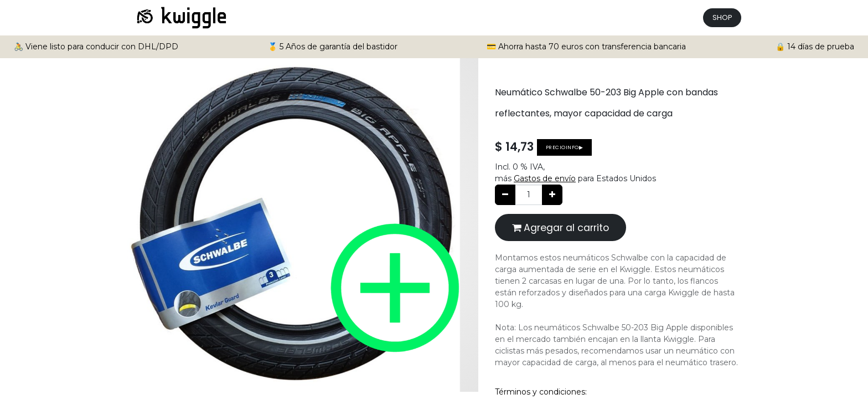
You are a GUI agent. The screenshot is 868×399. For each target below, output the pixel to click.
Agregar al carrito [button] (560, 228)
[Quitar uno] (505, 195)
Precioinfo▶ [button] (564, 147)
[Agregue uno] (552, 195)
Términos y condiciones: (541, 392)
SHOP (722, 17)
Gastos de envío (545, 178)
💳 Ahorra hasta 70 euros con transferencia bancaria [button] (586, 47)
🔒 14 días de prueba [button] (815, 47)
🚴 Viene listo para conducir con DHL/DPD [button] (96, 47)
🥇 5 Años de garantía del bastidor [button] (333, 47)
